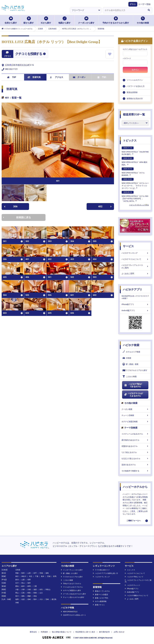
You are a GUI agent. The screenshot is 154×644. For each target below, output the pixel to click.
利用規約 (44, 632)
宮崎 (47, 599)
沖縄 (17, 603)
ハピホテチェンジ (132, 585)
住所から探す (11, 20)
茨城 (49, 576)
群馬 (55, 576)
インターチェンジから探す (72, 570)
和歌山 (48, 590)
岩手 (35, 573)
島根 (35, 593)
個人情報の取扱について (62, 632)
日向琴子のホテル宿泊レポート (74, 615)
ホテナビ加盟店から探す (71, 590)
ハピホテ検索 (131, 345)
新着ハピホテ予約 (100, 598)
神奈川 (24, 576)
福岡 (17, 599)
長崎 (29, 599)
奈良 (41, 590)
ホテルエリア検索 (131, 352)
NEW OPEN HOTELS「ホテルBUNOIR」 (133, 172)
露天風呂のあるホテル (135, 440)
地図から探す (65, 20)
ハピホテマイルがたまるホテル (133, 395)
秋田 (23, 573)
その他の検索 (143, 20)
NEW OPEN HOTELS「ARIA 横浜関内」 (134, 161)
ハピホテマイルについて (135, 259)
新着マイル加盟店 (100, 595)
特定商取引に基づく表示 (85, 632)
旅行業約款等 (104, 632)
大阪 (17, 590)
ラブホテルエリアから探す (135, 370)
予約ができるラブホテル (71, 584)
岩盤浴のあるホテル (135, 446)
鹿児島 (54, 599)
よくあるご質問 (135, 274)
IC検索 (127, 358)
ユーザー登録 (144, 4)
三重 (35, 586)
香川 (17, 596)
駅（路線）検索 (131, 364)
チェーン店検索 (135, 415)
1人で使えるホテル (135, 452)
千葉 (37, 576)
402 (105, 206)
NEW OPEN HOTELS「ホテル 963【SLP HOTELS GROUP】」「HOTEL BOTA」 (135, 197)
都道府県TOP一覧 (134, 114)
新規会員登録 (132, 92)
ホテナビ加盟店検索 (135, 422)
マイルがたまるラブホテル (72, 587)
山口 (41, 593)
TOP (12, 77)
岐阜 (23, 586)
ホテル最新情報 (100, 601)
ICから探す (46, 20)
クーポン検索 (135, 409)
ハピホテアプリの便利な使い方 (105, 573)
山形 (29, 573)
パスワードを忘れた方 (136, 86)
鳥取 (29, 593)
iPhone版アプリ (135, 304)
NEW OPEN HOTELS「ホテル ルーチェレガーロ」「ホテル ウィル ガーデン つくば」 (135, 183)
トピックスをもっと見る (139, 205)
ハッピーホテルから (135, 487)
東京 (17, 576)
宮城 (41, 573)
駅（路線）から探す (69, 573)
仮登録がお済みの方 (135, 99)
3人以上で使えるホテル (135, 459)
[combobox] (124, 10)
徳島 (23, 596)
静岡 (29, 586)
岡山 (17, 593)
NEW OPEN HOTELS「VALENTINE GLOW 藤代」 (135, 151)
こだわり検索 (130, 376)
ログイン (135, 70)
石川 (17, 583)
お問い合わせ (119, 632)
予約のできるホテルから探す (116, 20)
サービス (128, 246)
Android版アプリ (135, 310)
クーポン (79, 77)
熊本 (35, 599)
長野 (29, 580)
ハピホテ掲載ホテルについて (137, 596)
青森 (17, 573)
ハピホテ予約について (134, 577)
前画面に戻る (17, 217)
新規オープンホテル (101, 591)
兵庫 (23, 590)
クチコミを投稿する (29, 54)
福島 (47, 573)
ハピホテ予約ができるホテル (133, 385)
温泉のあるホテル (135, 465)
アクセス (57, 77)
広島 (23, 593)
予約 (102, 77)
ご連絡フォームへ (134, 521)
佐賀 (23, 599)
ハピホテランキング (135, 253)
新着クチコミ (99, 605)
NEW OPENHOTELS (69, 612)
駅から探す (29, 20)
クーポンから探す (86, 20)
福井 (29, 583)
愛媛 (29, 596)
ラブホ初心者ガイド (101, 570)
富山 (23, 583)
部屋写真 (34, 77)
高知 (35, 596)
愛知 (17, 586)
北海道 (18, 570)
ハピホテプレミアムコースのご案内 (135, 266)
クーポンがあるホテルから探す (74, 594)
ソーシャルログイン (135, 80)
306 (11, 206)
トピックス (130, 140)
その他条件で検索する (135, 471)
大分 (41, 599)
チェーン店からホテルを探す (73, 597)
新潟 (17, 580)
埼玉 (31, 576)
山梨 (23, 580)
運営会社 (33, 632)
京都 (29, 590)
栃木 (43, 576)
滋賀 (35, 590)
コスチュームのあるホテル (135, 434)
